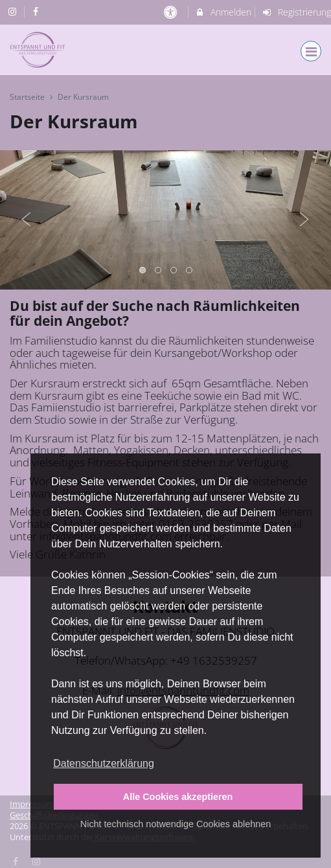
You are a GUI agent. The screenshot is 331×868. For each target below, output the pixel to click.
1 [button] (143, 271)
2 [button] (159, 271)
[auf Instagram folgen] (14, 11)
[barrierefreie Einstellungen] (172, 12)
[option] (165, 220)
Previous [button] (27, 220)
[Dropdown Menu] (311, 51)
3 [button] (174, 271)
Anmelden (223, 12)
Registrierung (296, 12)
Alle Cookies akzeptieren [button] (178, 797)
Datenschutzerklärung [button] (104, 763)
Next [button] (304, 220)
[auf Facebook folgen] (38, 11)
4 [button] (190, 271)
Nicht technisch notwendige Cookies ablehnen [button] (176, 824)
